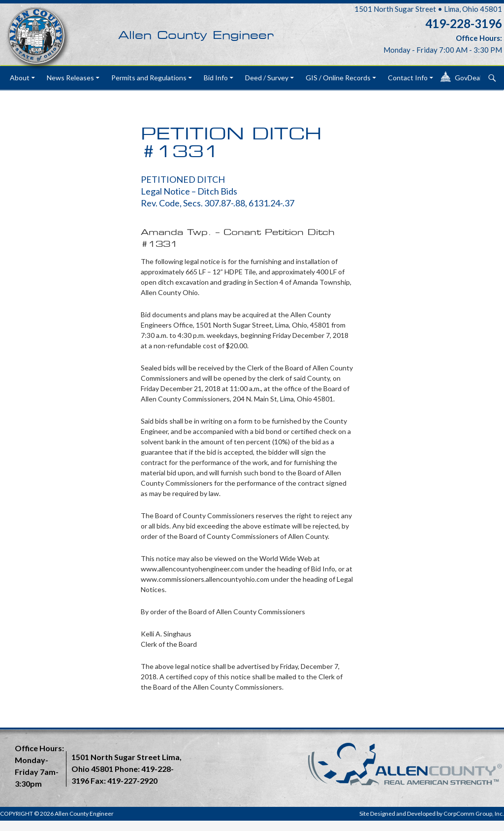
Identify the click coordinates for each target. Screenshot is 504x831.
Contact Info (408, 78)
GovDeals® (473, 78)
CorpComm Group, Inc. (474, 814)
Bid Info (216, 78)
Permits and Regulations (149, 78)
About (20, 78)
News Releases (70, 78)
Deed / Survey (267, 78)
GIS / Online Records (338, 78)
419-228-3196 (464, 23)
